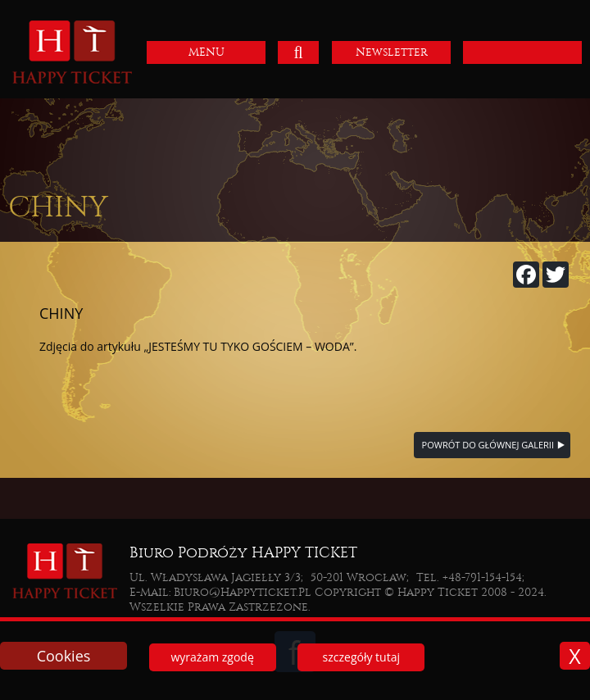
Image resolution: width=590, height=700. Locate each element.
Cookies (64, 656)
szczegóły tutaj (361, 657)
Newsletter (392, 52)
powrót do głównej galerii (488, 445)
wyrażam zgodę (212, 657)
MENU (206, 52)
